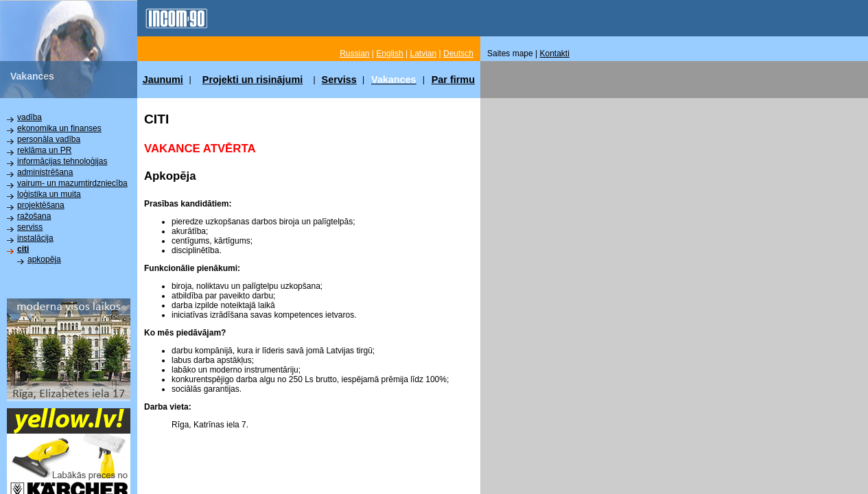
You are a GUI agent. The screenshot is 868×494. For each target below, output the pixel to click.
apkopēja (44, 259)
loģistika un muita (49, 194)
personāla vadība (49, 139)
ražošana (34, 216)
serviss (30, 227)
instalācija (35, 238)
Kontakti (555, 54)
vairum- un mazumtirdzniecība (72, 183)
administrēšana (45, 172)
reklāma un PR (44, 150)
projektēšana (41, 205)
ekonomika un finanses (59, 128)
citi (23, 249)
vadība (30, 117)
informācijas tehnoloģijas (62, 161)
